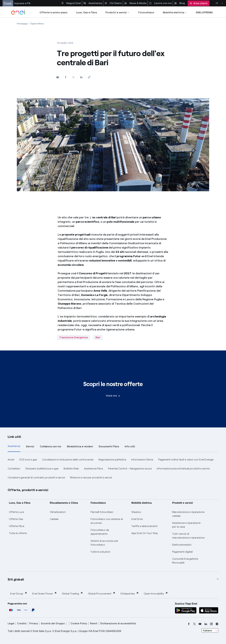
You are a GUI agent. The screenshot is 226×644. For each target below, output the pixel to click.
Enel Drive (137, 519)
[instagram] (211, 624)
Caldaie (54, 519)
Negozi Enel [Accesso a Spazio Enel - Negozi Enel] (71, 3)
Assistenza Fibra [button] (93, 469)
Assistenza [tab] (14, 446)
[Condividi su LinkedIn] (81, 77)
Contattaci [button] (14, 469)
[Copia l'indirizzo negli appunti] (89, 77)
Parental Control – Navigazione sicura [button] (130, 469)
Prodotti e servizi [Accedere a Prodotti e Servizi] (118, 12)
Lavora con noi (160, 3)
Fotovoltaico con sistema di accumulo (107, 521)
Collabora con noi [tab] (51, 446)
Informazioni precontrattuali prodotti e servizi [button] (183, 469)
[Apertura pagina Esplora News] (37, 24)
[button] (58, 77)
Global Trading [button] (72, 593)
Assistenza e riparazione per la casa (186, 525)
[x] (194, 624)
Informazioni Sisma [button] (142, 460)
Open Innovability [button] (156, 593)
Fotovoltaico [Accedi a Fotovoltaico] (146, 12)
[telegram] (217, 624)
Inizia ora (113, 396)
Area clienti (199, 3)
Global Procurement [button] (102, 593)
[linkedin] (206, 624)
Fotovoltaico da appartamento (100, 532)
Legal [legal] (11, 623)
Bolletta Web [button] (71, 469)
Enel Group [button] (19, 593)
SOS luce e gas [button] (28, 460)
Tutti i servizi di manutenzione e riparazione (188, 536)
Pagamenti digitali (182, 552)
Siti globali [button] (16, 579)
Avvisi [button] (11, 460)
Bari (98, 337)
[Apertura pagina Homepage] (22, 24)
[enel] (18, 12)
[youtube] (200, 624)
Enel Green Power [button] (44, 593)
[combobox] (210, 630)
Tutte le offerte (18, 533)
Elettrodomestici (182, 545)
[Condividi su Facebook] (65, 77)
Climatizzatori (58, 512)
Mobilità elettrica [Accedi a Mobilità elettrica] (175, 12)
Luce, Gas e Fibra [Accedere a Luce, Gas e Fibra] (86, 12)
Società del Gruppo (53, 623)
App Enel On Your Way (145, 533)
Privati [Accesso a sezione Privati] (8, 3)
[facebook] (189, 624)
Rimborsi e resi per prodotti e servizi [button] (91, 478)
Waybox (136, 512)
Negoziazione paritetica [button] (112, 460)
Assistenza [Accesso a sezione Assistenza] (93, 3)
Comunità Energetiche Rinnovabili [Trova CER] (185, 561)
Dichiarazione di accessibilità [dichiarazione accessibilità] (118, 623)
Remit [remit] (94, 623)
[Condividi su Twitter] (73, 77)
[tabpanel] (113, 469)
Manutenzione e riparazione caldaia (188, 514)
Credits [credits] (22, 623)
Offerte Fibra (17, 526)
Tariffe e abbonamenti (144, 526)
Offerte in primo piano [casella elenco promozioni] (54, 12)
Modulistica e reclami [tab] (80, 446)
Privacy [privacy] (34, 623)
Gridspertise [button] (130, 593)
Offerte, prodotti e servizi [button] (28, 490)
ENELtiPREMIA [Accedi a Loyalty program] (204, 12)
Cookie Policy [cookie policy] (79, 623)
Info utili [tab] (130, 446)
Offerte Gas (16, 519)
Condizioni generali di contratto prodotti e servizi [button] (36, 478)
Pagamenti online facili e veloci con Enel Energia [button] (186, 460)
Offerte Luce (17, 512)
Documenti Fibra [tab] (109, 446)
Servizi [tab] (30, 446)
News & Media (135, 3)
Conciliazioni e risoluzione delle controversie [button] (68, 460)
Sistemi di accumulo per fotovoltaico (104, 543)
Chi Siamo (113, 3)
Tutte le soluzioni (100, 552)
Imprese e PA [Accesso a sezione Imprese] (22, 3)
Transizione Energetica (73, 337)
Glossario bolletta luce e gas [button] (42, 469)
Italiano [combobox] (207, 630)
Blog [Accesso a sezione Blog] (180, 3)
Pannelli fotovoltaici (102, 512)
